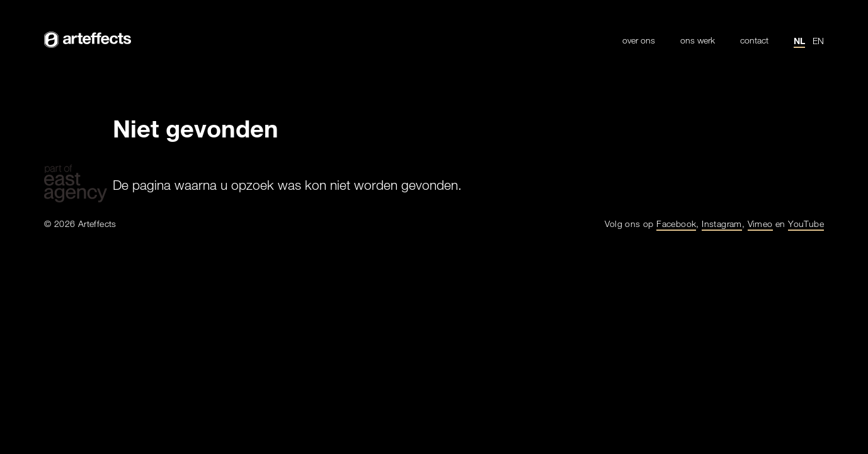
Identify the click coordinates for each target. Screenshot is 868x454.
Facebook (676, 224)
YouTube (806, 224)
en (818, 41)
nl (799, 41)
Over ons (639, 40)
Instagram (722, 224)
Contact (754, 40)
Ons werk (698, 40)
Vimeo (760, 224)
